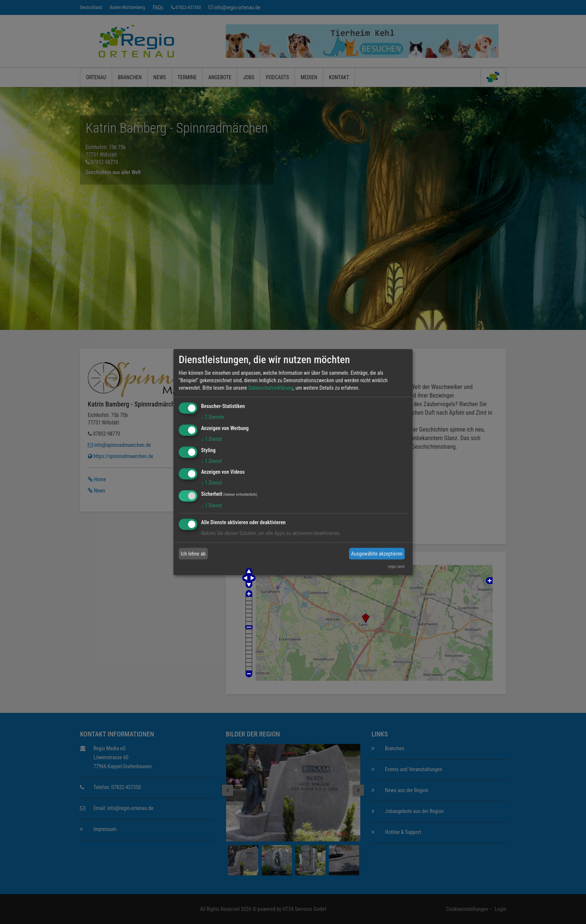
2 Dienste (213, 417)
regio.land (396, 567)
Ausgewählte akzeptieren (377, 554)
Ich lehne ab (193, 554)
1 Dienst (211, 439)
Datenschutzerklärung (271, 388)
